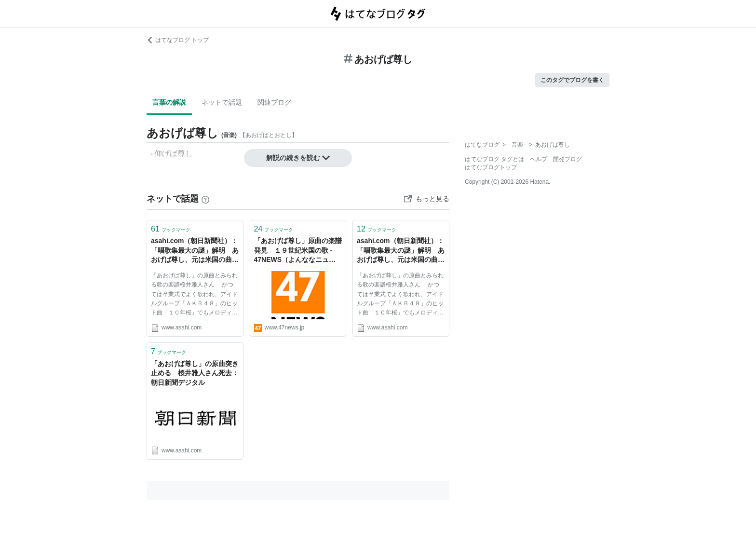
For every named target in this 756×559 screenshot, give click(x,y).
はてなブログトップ (491, 167)
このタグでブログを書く (572, 80)
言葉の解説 (169, 102)
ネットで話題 (222, 102)
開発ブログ (567, 159)
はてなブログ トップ (178, 40)
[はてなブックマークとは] (205, 199)
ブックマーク (171, 229)
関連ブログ (274, 102)
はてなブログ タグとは (494, 159)
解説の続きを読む (298, 158)
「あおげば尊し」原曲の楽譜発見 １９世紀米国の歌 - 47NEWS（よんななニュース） (298, 251)
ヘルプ (539, 159)
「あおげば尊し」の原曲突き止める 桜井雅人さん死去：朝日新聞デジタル (195, 373)
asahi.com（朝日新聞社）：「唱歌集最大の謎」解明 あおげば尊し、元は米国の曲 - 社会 (195, 251)
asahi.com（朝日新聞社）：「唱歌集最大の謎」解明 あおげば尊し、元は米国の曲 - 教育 (401, 251)
